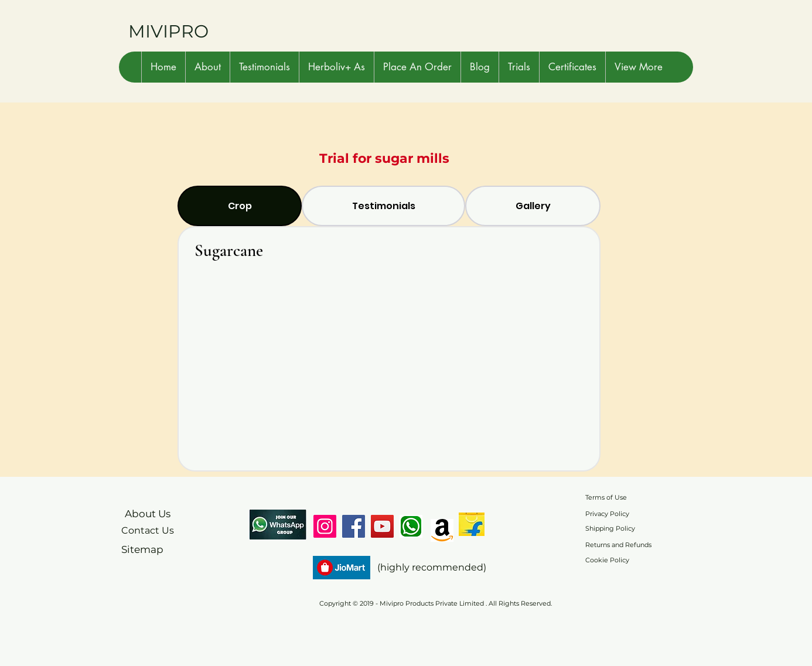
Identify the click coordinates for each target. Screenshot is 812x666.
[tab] (240, 206)
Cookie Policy (607, 560)
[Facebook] (354, 526)
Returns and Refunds (618, 545)
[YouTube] (382, 526)
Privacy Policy (607, 514)
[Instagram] (325, 526)
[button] (207, 67)
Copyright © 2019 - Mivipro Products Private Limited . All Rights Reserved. (436, 603)
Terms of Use (606, 497)
